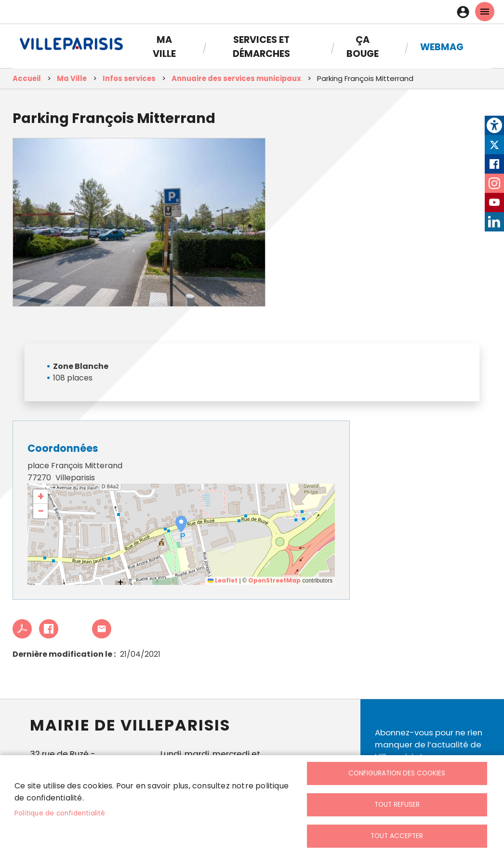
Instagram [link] (494, 183)
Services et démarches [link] (261, 47)
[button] (181, 524)
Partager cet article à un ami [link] (102, 629)
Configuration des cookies (397, 773)
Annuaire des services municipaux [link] (236, 78)
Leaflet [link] (223, 580)
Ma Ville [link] (164, 47)
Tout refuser (397, 805)
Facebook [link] (494, 164)
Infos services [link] (129, 78)
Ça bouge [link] (363, 47)
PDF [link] (22, 629)
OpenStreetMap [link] (274, 580)
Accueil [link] (27, 78)
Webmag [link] (442, 47)
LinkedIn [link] (494, 222)
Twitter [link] (494, 145)
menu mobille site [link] (485, 12)
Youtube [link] (494, 203)
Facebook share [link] (49, 629)
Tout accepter (397, 836)
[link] (494, 125)
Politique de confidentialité (60, 813)
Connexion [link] (465, 12)
